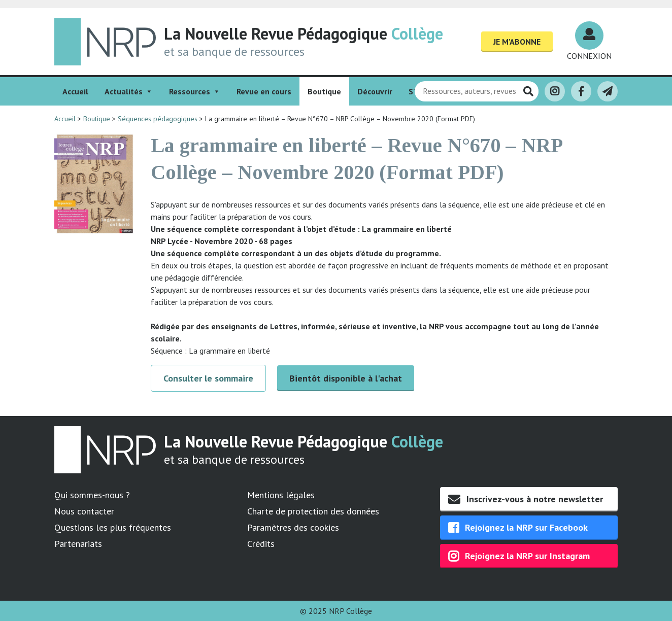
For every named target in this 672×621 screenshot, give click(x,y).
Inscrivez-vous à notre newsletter (526, 499)
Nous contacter (84, 511)
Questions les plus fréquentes (113, 527)
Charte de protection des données (313, 511)
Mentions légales (281, 495)
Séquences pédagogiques (158, 119)
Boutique (324, 91)
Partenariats (78, 544)
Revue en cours (264, 91)
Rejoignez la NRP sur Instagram (519, 556)
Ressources (195, 91)
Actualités (129, 91)
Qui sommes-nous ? (92, 495)
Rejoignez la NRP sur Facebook (518, 528)
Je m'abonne (517, 42)
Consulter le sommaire (208, 378)
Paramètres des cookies (293, 527)
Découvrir (375, 91)
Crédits (261, 544)
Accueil (75, 91)
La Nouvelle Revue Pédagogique (304, 33)
